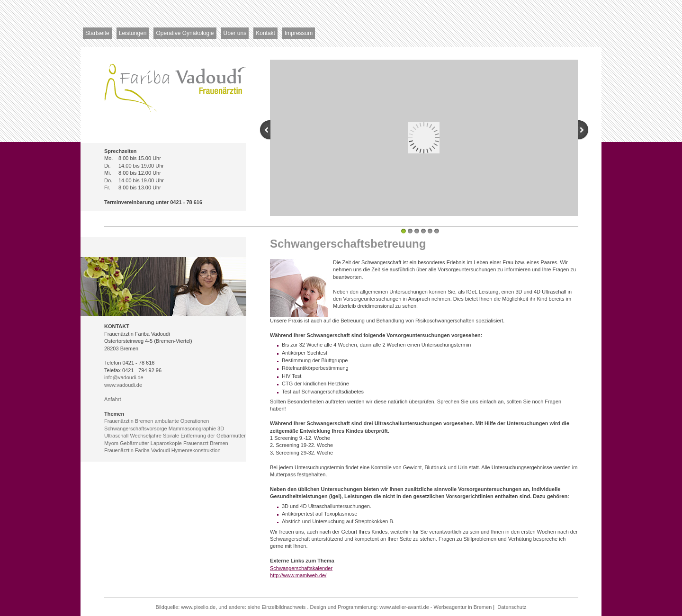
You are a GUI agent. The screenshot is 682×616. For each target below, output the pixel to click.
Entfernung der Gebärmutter (213, 436)
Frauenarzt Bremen (206, 443)
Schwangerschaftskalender (301, 568)
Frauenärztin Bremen (129, 421)
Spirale (171, 436)
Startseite (97, 33)
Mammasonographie (192, 429)
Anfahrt (112, 399)
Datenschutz (512, 607)
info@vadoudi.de (124, 377)
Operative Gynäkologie (185, 33)
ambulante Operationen (182, 421)
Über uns (235, 33)
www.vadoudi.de (123, 385)
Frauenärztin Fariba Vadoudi (137, 450)
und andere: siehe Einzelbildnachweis (262, 607)
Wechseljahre (145, 436)
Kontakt (265, 33)
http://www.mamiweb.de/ (298, 575)
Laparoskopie (166, 443)
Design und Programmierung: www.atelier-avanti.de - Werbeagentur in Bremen (401, 607)
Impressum (299, 33)
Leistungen (133, 33)
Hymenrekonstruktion (196, 450)
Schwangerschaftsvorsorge (136, 429)
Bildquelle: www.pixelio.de (186, 607)
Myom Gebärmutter (127, 443)
